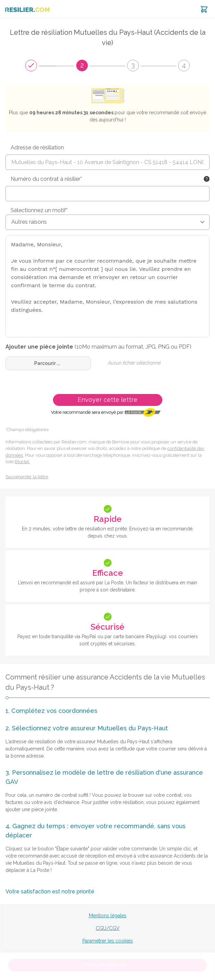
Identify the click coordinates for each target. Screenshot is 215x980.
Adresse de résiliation (37, 148)
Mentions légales (108, 916)
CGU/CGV (108, 928)
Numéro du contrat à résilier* (46, 179)
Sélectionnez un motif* (39, 210)
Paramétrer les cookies (108, 941)
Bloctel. (22, 462)
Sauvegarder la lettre (27, 477)
